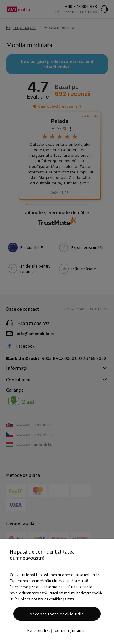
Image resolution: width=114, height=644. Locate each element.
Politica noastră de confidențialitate (46, 599)
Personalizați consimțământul (57, 630)
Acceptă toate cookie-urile (57, 614)
